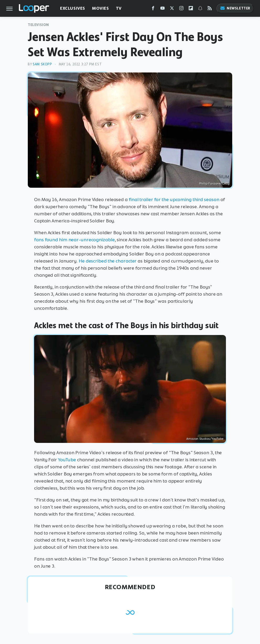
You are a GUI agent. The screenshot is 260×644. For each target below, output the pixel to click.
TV (119, 8)
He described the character (108, 261)
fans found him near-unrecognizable (74, 240)
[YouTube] (162, 9)
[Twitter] (172, 9)
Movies (101, 8)
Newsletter (235, 8)
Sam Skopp (42, 64)
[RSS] (210, 9)
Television (38, 25)
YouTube (67, 460)
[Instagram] (181, 9)
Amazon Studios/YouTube (205, 439)
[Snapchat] (200, 9)
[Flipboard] (191, 9)
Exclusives (73, 8)
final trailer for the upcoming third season (174, 200)
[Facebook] (153, 9)
